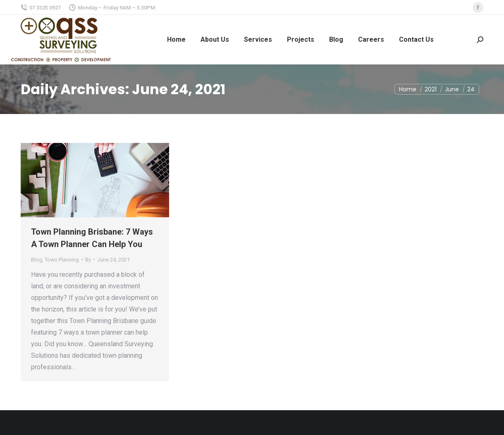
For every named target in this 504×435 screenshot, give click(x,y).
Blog (37, 260)
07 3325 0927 (41, 8)
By (88, 260)
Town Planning (62, 260)
